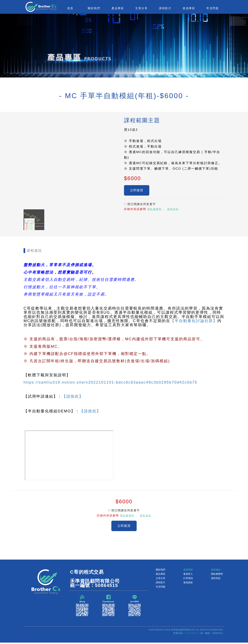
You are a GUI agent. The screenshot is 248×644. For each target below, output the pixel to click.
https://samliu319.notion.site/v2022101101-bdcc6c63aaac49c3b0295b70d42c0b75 (110, 382)
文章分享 (161, 579)
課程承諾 (175, 210)
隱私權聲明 (155, 210)
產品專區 (161, 575)
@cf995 (135, 607)
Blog (82, 607)
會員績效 (188, 583)
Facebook (108, 607)
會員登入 (188, 575)
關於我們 (161, 571)
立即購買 (137, 191)
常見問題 (213, 8)
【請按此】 (73, 396)
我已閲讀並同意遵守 (140, 205)
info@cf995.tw (192, 634)
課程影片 (161, 583)
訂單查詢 (188, 579)
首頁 (70, 8)
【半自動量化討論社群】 (194, 321)
